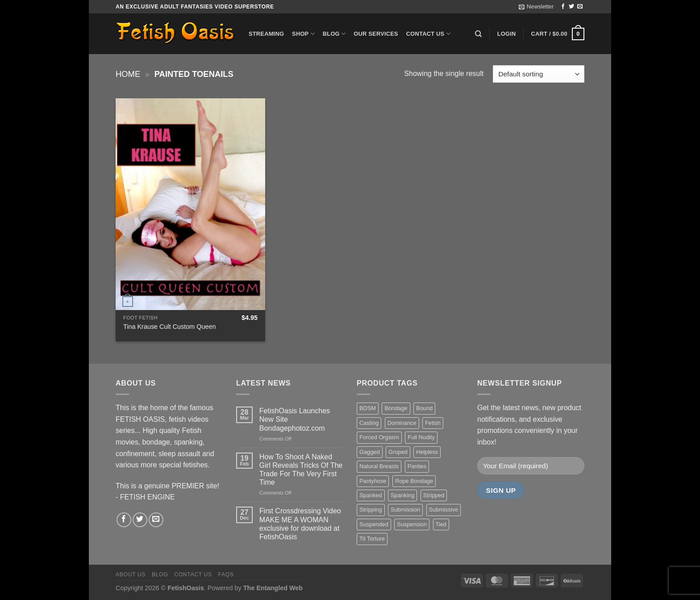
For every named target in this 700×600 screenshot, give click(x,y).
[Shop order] (539, 74)
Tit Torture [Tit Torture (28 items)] (372, 539)
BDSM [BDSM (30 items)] (368, 408)
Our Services (376, 34)
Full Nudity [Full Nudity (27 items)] (421, 437)
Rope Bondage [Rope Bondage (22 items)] (414, 481)
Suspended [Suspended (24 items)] (374, 524)
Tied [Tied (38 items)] (441, 524)
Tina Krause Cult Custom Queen (169, 327)
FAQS (226, 575)
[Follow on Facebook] (563, 7)
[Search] (478, 34)
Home (128, 74)
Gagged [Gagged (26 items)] (370, 452)
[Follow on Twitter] (571, 7)
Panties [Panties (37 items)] (417, 466)
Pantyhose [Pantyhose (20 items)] (373, 481)
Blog (334, 34)
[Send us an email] (580, 7)
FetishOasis (186, 588)
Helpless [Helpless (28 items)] (427, 452)
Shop (303, 34)
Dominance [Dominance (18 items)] (402, 423)
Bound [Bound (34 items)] (424, 408)
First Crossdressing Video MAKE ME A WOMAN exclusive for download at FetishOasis (300, 524)
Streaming (266, 34)
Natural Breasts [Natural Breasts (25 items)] (379, 466)
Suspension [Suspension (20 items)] (412, 524)
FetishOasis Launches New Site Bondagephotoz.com (295, 419)
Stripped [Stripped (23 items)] (434, 495)
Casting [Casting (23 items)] (369, 423)
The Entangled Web (273, 588)
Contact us (428, 34)
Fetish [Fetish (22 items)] (433, 423)
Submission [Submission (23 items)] (405, 510)
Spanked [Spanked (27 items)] (371, 495)
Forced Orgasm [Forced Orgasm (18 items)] (379, 437)
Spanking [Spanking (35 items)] (402, 495)
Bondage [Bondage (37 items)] (396, 408)
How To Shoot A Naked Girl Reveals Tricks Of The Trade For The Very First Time (301, 470)
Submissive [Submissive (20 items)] (444, 510)
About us (131, 575)
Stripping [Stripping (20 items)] (371, 510)
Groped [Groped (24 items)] (398, 452)
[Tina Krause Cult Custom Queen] (190, 204)
